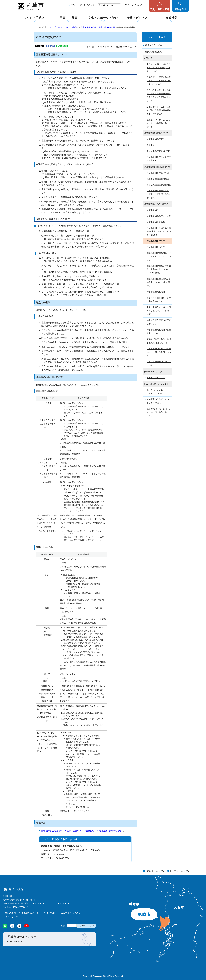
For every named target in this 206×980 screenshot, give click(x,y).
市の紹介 (51, 913)
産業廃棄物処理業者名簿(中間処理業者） (159, 159)
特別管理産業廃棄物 (156, 292)
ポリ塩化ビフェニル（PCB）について (156, 392)
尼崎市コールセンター (22, 937)
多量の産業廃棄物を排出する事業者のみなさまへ (159, 300)
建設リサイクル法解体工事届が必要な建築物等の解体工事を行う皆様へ (159, 110)
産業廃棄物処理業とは (157, 139)
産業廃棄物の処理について (159, 216)
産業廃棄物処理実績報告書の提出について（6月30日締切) (159, 282)
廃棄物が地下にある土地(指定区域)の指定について (159, 341)
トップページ (56, 27)
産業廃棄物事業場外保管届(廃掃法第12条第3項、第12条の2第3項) (159, 231)
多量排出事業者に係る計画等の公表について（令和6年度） (159, 311)
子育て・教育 (69, 18)
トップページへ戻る (179, 871)
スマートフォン (86, 926)
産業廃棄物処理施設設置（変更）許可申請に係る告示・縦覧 (159, 194)
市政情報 (172, 18)
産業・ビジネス (137, 18)
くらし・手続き (34, 18)
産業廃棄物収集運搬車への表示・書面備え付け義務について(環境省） (83, 831)
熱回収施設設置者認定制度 (159, 185)
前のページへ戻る (155, 871)
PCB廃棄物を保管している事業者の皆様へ (159, 401)
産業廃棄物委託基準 (156, 247)
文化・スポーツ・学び (103, 18)
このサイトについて (70, 913)
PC (70, 926)
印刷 (88, 47)
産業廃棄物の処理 (107, 27)
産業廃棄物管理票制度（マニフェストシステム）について (159, 256)
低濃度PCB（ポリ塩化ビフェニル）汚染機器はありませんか (159, 123)
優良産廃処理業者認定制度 (159, 151)
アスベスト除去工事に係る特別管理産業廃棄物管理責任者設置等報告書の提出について (159, 95)
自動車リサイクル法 (156, 378)
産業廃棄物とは (154, 210)
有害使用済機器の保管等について (159, 363)
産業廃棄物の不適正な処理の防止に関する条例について (159, 352)
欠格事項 (151, 145)
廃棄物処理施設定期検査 (158, 179)
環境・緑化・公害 (88, 27)
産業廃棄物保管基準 (156, 222)
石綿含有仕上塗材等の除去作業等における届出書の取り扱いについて (159, 81)
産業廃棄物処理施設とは (158, 173)
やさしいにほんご (134, 5)
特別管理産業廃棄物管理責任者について (159, 322)
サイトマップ (11, 917)
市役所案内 (10, 913)
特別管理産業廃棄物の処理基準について (159, 332)
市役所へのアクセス (31, 913)
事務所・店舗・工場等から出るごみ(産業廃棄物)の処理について (159, 68)
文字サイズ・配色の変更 (83, 5)
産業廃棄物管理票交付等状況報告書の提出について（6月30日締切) (159, 269)
